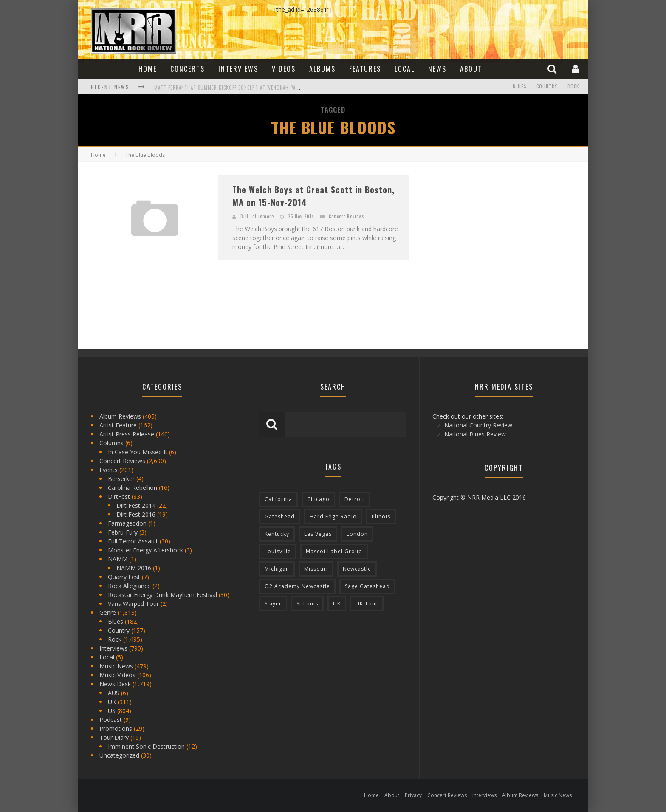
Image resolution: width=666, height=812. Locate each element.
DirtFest (119, 497)
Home (148, 69)
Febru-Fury (123, 532)
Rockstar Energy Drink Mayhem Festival (162, 595)
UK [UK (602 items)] (337, 604)
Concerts (188, 69)
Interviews (238, 69)
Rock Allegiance (129, 586)
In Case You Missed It (138, 452)
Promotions (116, 729)
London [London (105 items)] (357, 534)
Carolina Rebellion (133, 488)
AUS (114, 693)
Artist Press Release (127, 434)
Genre (108, 613)
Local (405, 69)
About (471, 69)
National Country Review (478, 425)
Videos (284, 69)
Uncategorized (119, 755)
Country (547, 87)
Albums (322, 69)
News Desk (115, 684)
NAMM (118, 559)
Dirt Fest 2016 (136, 514)
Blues (519, 87)
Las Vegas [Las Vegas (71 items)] (318, 534)
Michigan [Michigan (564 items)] (277, 569)
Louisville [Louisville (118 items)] (278, 551)
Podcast (111, 720)
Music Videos (117, 675)
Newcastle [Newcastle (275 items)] (357, 569)
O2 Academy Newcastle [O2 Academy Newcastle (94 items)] (297, 586)
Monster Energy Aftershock (145, 550)
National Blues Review (475, 434)
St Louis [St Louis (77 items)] (307, 604)
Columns (111, 443)
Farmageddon (127, 523)
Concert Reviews (347, 216)
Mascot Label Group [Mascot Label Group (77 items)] (334, 551)
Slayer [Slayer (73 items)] (273, 604)
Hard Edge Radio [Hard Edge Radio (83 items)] (333, 516)
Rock (573, 87)
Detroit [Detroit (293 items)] (354, 499)
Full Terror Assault (133, 541)
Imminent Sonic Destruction (146, 746)
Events (109, 470)
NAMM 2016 (134, 568)
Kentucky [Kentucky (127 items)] (277, 534)
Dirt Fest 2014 (136, 505)
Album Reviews (120, 416)
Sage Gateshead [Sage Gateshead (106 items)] (367, 586)
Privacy (413, 795)
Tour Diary (114, 737)
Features (365, 69)
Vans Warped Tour (133, 604)
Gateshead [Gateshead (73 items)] (280, 516)
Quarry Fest (124, 577)
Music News (116, 666)
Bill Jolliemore (257, 216)
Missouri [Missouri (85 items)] (316, 569)
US (112, 711)
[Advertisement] (486, 228)
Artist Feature (118, 425)
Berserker (121, 479)
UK (112, 702)
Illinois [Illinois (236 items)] (381, 516)
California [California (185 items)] (278, 499)
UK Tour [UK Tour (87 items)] (367, 604)
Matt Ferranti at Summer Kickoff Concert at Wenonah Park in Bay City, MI (246, 88)
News (437, 69)
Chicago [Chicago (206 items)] (318, 499)
